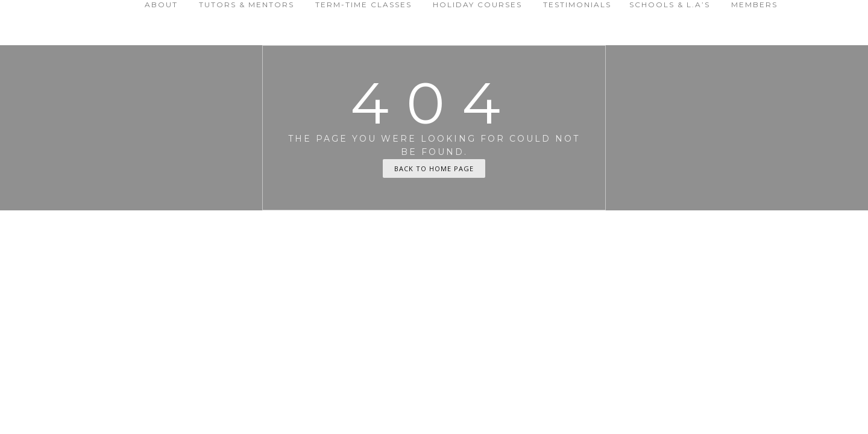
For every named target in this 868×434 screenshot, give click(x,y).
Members (754, 5)
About (161, 5)
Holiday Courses (477, 5)
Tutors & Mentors (247, 5)
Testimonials (577, 5)
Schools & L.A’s (670, 5)
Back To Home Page (434, 168)
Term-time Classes (363, 5)
